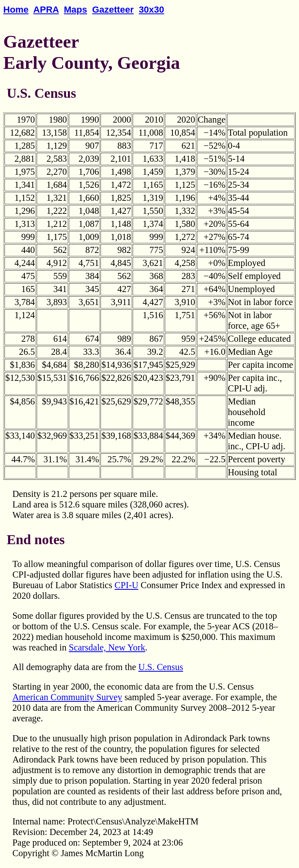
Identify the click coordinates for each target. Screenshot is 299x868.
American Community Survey (67, 697)
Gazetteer (113, 10)
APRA (46, 10)
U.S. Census (161, 667)
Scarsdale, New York (107, 647)
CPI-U (127, 585)
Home (16, 10)
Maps (75, 10)
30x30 (151, 10)
